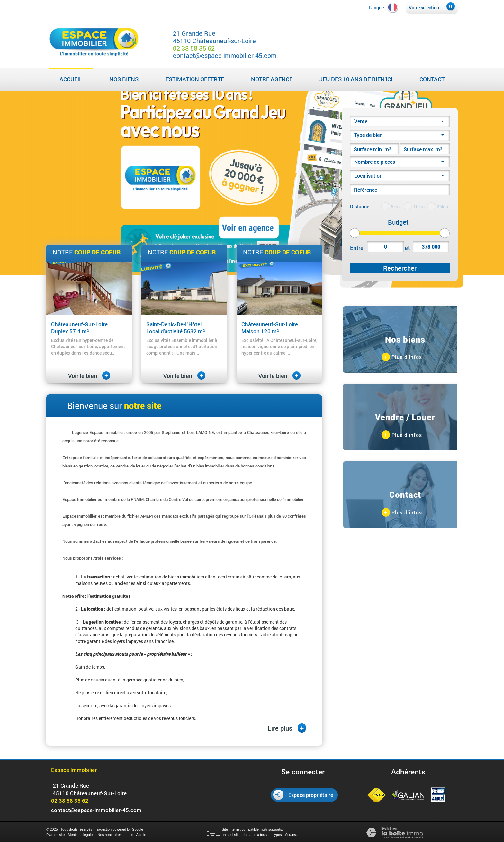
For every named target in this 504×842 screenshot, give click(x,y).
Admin (141, 835)
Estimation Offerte (195, 79)
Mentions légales (81, 835)
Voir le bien (89, 376)
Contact (432, 79)
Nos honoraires (110, 835)
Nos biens (124, 79)
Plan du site (55, 835)
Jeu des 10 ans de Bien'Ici (356, 79)
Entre (357, 248)
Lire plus (287, 728)
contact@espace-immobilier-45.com (225, 55)
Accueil (71, 79)
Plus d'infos (402, 357)
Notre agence (272, 79)
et (407, 248)
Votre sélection (424, 8)
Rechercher (400, 268)
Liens (129, 835)
